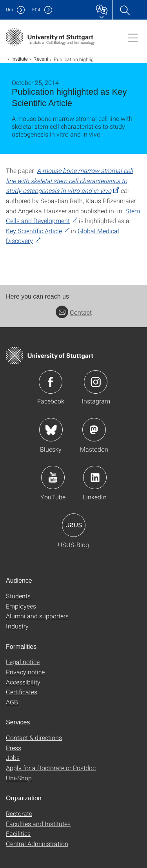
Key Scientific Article (34, 231)
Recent (41, 59)
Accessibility (23, 682)
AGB (12, 702)
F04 (36, 10)
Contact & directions (34, 737)
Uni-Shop (19, 778)
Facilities (18, 833)
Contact (74, 312)
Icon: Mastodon (94, 430)
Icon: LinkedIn (95, 477)
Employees (21, 606)
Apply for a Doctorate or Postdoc (51, 768)
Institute (20, 59)
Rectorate (19, 813)
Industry (17, 626)
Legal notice (23, 662)
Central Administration (37, 844)
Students (18, 596)
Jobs (13, 757)
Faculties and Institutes (38, 824)
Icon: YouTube (53, 477)
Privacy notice (25, 672)
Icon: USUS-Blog (74, 525)
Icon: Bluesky (51, 430)
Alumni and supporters (37, 616)
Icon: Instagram (96, 382)
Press (14, 748)
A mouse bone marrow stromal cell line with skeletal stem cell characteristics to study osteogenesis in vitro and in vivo (69, 180)
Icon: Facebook (51, 382)
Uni (9, 10)
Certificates (22, 692)
